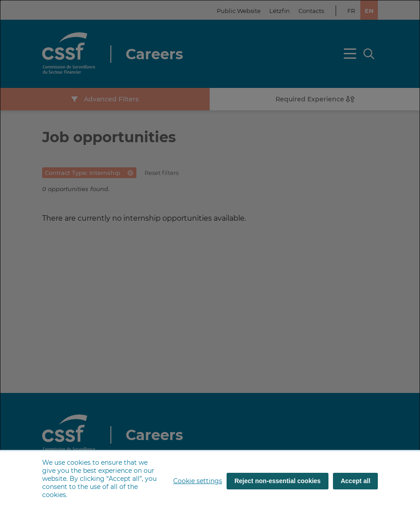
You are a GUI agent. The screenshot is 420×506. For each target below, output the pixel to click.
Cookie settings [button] (198, 481)
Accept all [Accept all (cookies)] (355, 481)
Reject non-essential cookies (277, 481)
